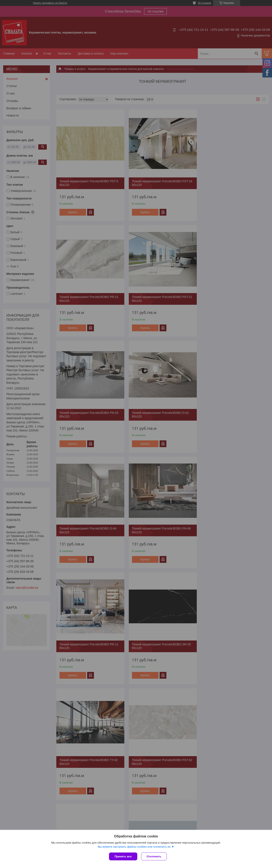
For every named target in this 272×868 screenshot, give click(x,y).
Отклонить (154, 856)
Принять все (123, 856)
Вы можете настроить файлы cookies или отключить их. (135, 847)
